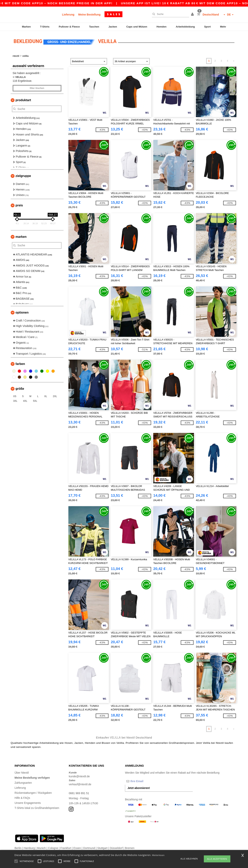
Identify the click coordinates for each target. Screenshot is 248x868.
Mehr (223, 27)
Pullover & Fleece (69, 27)
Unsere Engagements (28, 802)
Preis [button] (19, 205)
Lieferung (68, 15)
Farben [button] (20, 364)
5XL (35, 401)
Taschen (94, 27)
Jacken (113, 27)
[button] (193, 15)
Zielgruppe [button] (23, 176)
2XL (55, 396)
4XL (25, 401)
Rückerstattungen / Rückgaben (33, 792)
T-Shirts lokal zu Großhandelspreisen (37, 808)
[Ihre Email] (145, 781)
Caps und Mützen (137, 27)
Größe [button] (20, 388)
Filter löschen (37, 88)
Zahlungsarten (23, 782)
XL (46, 396)
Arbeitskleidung (185, 27)
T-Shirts (45, 27)
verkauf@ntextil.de (80, 784)
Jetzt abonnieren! (139, 788)
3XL (15, 401)
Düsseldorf (116, 848)
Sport (208, 27)
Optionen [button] (22, 312)
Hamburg (29, 848)
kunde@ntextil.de (79, 776)
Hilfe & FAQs (22, 797)
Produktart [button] (23, 100)
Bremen (130, 848)
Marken (26, 27)
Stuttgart (102, 848)
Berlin (18, 848)
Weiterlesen (158, 855)
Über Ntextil (22, 772)
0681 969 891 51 (79, 793)
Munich (41, 848)
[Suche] (170, 14)
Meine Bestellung (89, 15)
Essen (77, 848)
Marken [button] (21, 237)
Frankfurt (66, 848)
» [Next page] (234, 61)
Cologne (53, 848)
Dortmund (89, 848)
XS (15, 396)
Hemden (161, 27)
